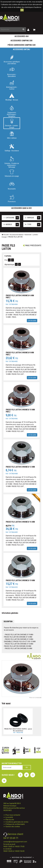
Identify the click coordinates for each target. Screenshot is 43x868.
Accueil (5, 235)
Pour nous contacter (13, 815)
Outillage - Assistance (12, 148)
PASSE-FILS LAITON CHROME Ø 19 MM (20, 580)
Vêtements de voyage (12, 173)
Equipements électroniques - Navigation (12, 111)
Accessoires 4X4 (21, 36)
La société (9, 817)
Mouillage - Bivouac (12, 97)
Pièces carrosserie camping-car (21, 45)
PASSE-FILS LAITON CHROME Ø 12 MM (20, 467)
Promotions (12, 199)
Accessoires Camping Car (21, 41)
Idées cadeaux (12, 135)
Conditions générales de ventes (17, 822)
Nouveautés (12, 186)
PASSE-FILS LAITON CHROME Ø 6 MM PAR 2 (20, 297)
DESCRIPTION (8, 622)
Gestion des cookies (13, 827)
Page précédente (32, 245)
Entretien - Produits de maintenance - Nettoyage (12, 162)
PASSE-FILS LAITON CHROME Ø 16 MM (20, 522)
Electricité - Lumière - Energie (12, 124)
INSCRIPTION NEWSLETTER (12, 763)
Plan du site (10, 820)
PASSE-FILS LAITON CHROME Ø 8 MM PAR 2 (20, 354)
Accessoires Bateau (21, 49)
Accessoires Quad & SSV (21, 208)
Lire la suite (32, 321)
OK (22, 10)
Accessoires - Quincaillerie (12, 72)
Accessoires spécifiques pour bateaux (12, 60)
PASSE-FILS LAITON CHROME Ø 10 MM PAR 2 (20, 411)
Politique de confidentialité (15, 824)
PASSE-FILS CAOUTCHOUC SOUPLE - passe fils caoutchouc (18, 730)
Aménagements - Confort (12, 85)
